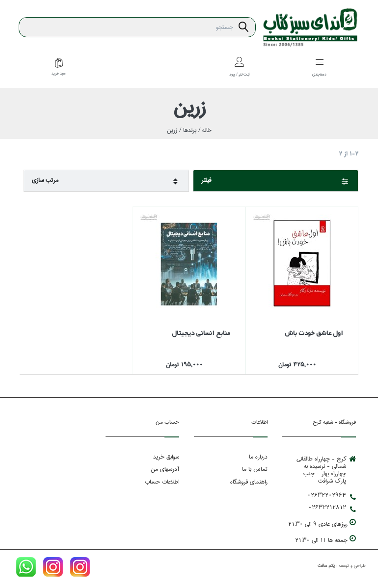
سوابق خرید (166, 457)
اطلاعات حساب (162, 482)
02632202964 (332, 495)
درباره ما (258, 457)
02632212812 (332, 508)
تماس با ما (255, 469)
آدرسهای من (165, 469)
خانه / (204, 130)
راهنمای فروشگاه (249, 482)
